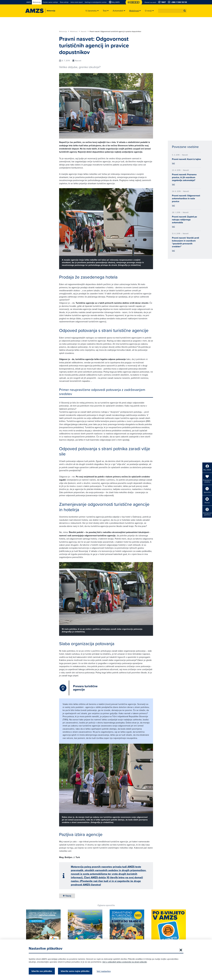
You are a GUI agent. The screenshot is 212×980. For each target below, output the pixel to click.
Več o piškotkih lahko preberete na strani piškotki (125, 962)
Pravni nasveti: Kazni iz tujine (186, 159)
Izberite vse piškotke (42, 971)
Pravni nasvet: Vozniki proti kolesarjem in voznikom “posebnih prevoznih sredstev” (185, 242)
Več (173, 163)
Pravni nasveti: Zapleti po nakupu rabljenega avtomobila (184, 220)
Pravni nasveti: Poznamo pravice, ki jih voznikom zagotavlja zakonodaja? (184, 177)
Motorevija (64, 31)
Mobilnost (75, 31)
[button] (185, 11)
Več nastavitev (104, 971)
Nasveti (85, 31)
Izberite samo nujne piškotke (75, 971)
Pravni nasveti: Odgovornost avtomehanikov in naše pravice (186, 198)
